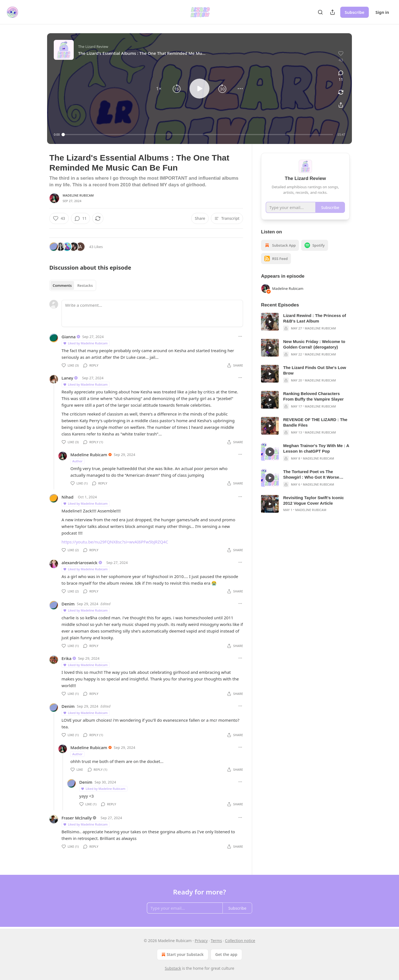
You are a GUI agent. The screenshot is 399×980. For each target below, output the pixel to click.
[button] (159, 89)
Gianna (69, 337)
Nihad (67, 497)
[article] (305, 322)
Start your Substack (182, 955)
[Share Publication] (332, 12)
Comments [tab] (62, 285)
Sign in (382, 12)
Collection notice (240, 941)
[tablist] (73, 285)
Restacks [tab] (85, 285)
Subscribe (355, 12)
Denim (68, 604)
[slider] (198, 135)
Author (77, 461)
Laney (67, 378)
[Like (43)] (59, 218)
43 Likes (96, 247)
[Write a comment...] (152, 313)
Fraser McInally (77, 818)
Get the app (226, 954)
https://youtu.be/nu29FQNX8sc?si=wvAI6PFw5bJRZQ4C (115, 542)
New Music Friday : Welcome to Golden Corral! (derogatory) (314, 344)
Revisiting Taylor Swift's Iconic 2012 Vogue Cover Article (314, 500)
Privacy (201, 941)
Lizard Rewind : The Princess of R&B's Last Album (315, 318)
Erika (66, 658)
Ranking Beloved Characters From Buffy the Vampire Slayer (313, 396)
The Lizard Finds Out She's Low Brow (315, 370)
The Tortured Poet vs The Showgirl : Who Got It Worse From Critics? (311, 475)
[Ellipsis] (240, 336)
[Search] (320, 12)
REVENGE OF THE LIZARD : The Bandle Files (315, 422)
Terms (216, 941)
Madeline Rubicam (78, 195)
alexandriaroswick (80, 563)
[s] (270, 322)
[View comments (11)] (341, 76)
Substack (173, 968)
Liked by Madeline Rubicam (85, 343)
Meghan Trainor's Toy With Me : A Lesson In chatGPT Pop (316, 448)
